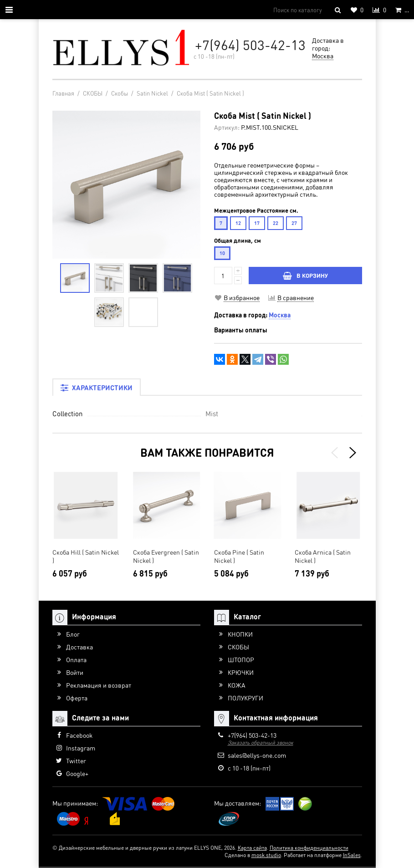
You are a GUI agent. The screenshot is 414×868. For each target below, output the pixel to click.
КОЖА (237, 685)
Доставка (79, 647)
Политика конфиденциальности (309, 848)
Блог (73, 634)
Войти (75, 672)
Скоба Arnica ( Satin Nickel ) (323, 556)
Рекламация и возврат (99, 685)
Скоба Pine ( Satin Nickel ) (239, 556)
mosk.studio (266, 855)
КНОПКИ (240, 634)
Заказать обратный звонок (261, 743)
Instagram (81, 748)
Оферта (77, 698)
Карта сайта (252, 848)
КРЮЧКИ (241, 672)
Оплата (76, 659)
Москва (323, 56)
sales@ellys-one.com (257, 755)
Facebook (79, 735)
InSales (352, 855)
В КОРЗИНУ (305, 275)
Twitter (76, 761)
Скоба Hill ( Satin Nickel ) (86, 556)
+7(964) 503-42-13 (250, 45)
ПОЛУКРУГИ (245, 698)
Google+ (77, 773)
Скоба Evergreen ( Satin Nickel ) (166, 556)
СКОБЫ (238, 647)
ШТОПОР (241, 659)
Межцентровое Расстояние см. (256, 210)
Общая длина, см (238, 240)
